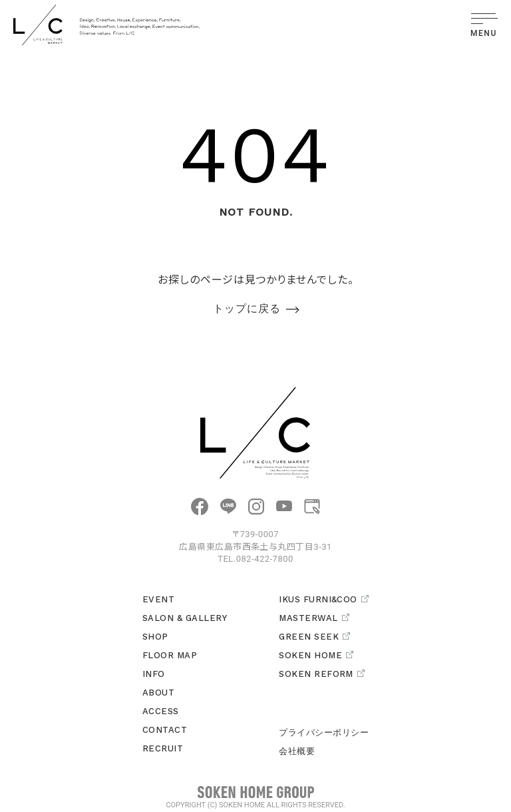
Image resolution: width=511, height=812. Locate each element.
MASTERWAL (314, 618)
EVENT (158, 599)
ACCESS (161, 711)
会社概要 (297, 751)
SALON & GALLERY (185, 618)
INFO (154, 674)
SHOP (155, 637)
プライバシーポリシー (324, 732)
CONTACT (165, 730)
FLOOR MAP (170, 655)
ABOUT (158, 693)
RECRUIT (163, 748)
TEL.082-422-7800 (255, 559)
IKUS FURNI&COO (324, 599)
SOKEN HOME (316, 655)
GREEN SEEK (314, 637)
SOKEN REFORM (322, 674)
